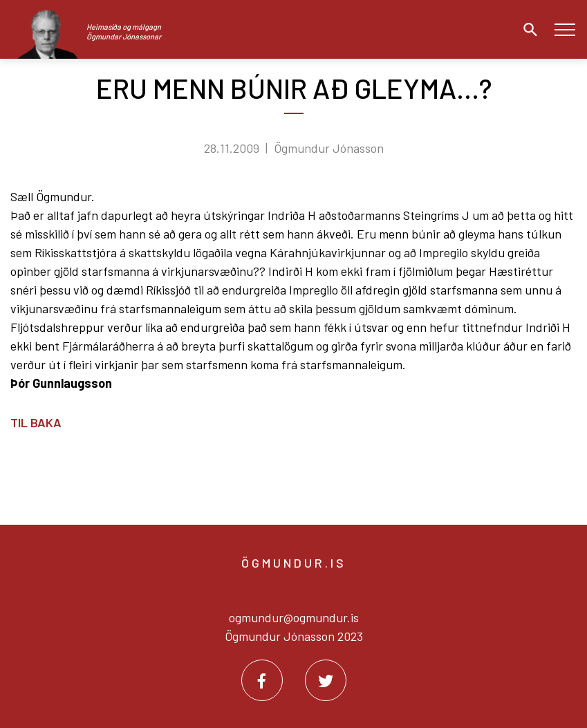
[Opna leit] (527, 30)
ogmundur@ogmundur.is (294, 617)
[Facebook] (262, 680)
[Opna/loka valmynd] (565, 29)
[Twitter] (326, 680)
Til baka (36, 422)
